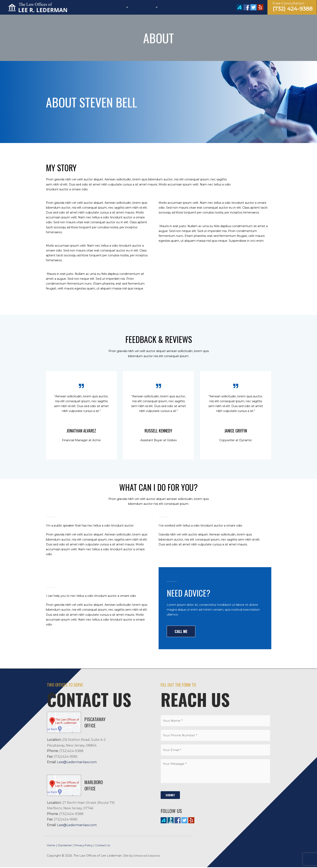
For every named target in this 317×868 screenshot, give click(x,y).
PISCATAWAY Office (95, 723)
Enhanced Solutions (148, 856)
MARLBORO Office (94, 786)
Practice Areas (153, 7)
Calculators (183, 7)
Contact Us (208, 7)
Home (82, 7)
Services (125, 7)
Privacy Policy (89, 846)
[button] (182, 632)
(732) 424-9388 (293, 9)
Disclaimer (68, 846)
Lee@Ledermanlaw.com (77, 762)
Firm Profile (102, 7)
